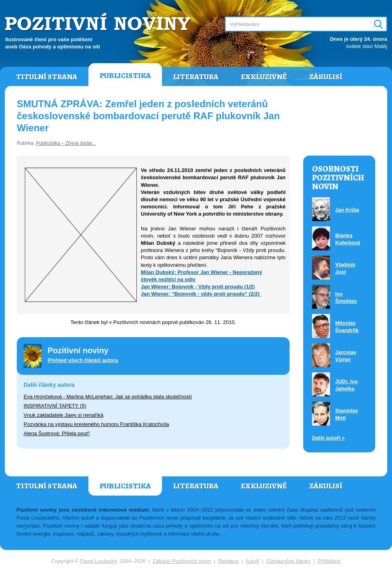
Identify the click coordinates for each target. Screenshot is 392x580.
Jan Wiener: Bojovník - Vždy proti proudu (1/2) (198, 287)
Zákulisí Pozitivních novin (182, 561)
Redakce (229, 561)
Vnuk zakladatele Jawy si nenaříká (63, 415)
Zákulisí (326, 77)
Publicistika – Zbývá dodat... (66, 143)
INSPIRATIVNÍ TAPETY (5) (55, 406)
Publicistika (125, 76)
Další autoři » (328, 438)
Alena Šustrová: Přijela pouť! (57, 433)
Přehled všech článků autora (83, 360)
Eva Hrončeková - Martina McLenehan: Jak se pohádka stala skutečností (108, 397)
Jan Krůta (347, 210)
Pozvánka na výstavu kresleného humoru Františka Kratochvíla (96, 424)
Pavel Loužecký (99, 561)
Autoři (252, 561)
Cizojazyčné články (289, 561)
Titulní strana (47, 77)
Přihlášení (329, 561)
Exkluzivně (264, 77)
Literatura (196, 77)
